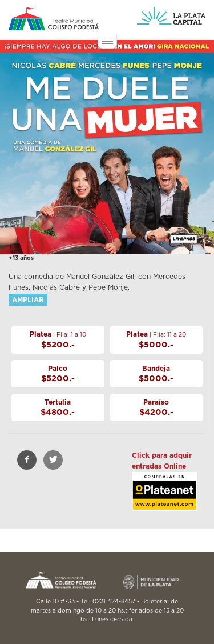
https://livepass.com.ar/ (164, 501)
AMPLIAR (28, 300)
